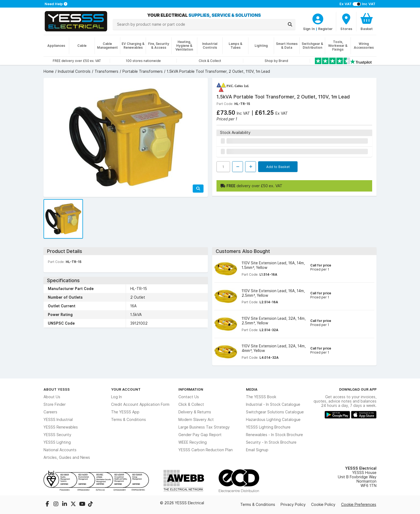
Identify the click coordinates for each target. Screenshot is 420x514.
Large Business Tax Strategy (204, 427)
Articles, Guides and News (67, 457)
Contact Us (189, 397)
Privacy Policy (293, 505)
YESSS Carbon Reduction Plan (206, 450)
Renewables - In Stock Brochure (274, 435)
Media (252, 389)
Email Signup (257, 450)
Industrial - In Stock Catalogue (273, 404)
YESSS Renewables (61, 427)
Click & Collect (191, 404)
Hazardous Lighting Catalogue (273, 420)
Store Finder (55, 404)
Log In (116, 397)
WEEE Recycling (193, 442)
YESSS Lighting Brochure (268, 427)
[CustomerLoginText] (318, 18)
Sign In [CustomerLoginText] (309, 29)
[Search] (290, 24)
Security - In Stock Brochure (271, 442)
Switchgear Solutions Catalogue (275, 412)
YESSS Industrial (58, 420)
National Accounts (60, 450)
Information (191, 389)
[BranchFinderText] (346, 22)
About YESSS (57, 389)
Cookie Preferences (359, 505)
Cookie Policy (323, 505)
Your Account (126, 389)
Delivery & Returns (195, 412)
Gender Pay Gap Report (200, 435)
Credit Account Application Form (140, 404)
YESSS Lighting (57, 442)
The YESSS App (125, 412)
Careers (50, 412)
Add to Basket (278, 167)
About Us (52, 397)
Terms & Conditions (129, 420)
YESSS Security (57, 435)
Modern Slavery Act (196, 420)
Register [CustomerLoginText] (325, 29)
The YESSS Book (261, 397)
